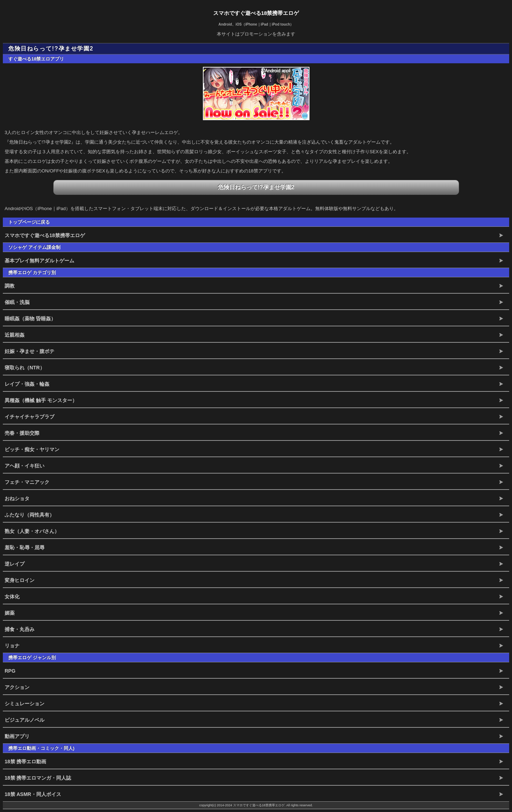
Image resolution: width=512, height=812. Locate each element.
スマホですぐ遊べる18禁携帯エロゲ (256, 13)
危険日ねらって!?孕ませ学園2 (256, 187)
